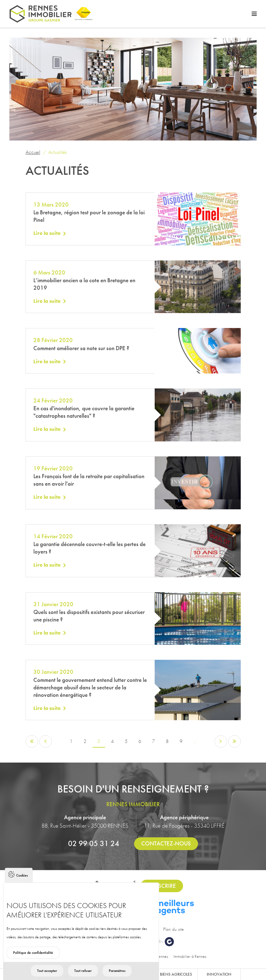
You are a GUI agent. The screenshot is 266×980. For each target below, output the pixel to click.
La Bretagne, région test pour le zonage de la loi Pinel (89, 216)
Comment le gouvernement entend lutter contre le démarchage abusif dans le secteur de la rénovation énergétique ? (90, 687)
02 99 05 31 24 (94, 843)
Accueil (33, 152)
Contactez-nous (166, 843)
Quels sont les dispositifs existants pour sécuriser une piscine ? (89, 616)
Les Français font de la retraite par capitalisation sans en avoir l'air (89, 480)
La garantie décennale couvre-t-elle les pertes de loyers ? (89, 548)
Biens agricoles (176, 974)
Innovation (219, 974)
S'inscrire (162, 886)
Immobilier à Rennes (190, 956)
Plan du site (173, 929)
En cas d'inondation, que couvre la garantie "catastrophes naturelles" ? (84, 412)
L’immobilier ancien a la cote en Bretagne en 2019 (84, 284)
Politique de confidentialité (33, 966)
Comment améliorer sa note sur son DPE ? (81, 348)
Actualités (58, 152)
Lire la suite (47, 233)
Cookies (22, 889)
